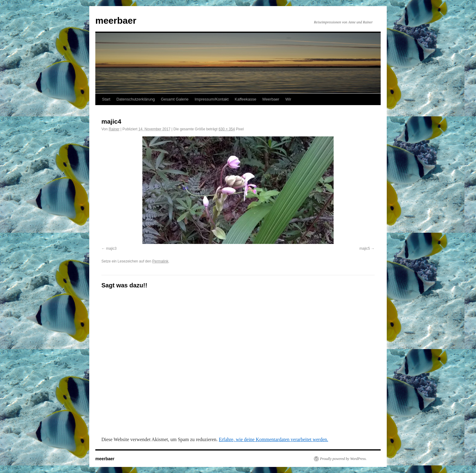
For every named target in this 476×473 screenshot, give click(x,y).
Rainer (114, 129)
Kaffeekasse (245, 99)
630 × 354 (227, 129)
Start (106, 99)
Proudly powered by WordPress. (343, 459)
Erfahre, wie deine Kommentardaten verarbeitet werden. (274, 439)
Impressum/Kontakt (212, 99)
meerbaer (116, 21)
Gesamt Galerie (175, 99)
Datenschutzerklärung (135, 99)
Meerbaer (271, 99)
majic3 (111, 248)
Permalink (160, 261)
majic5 (365, 248)
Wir (288, 99)
